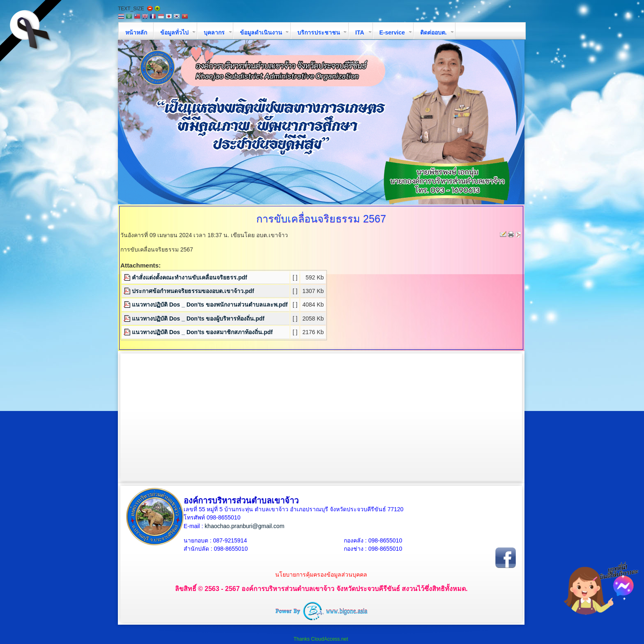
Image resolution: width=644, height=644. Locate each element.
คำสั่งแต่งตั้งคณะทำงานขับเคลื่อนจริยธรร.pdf (190, 277)
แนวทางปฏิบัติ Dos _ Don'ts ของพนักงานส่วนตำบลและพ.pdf (210, 305)
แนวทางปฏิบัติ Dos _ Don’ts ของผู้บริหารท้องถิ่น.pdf (198, 319)
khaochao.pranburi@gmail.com (244, 526)
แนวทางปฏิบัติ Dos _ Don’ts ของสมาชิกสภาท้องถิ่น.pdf (202, 332)
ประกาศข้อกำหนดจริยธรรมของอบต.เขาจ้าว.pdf (193, 291)
